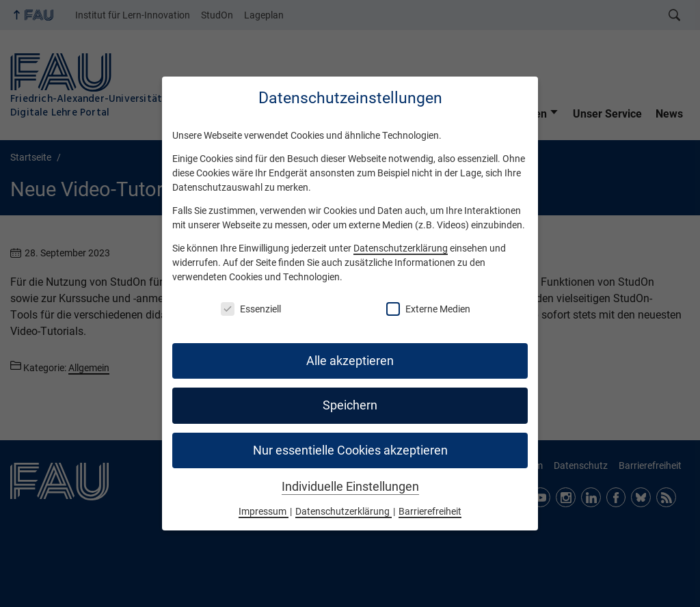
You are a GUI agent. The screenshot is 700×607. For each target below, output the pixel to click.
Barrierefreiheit (430, 511)
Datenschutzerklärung (401, 248)
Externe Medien (428, 309)
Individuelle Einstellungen (350, 487)
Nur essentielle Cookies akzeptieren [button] (350, 450)
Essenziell (251, 309)
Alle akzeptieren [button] (350, 361)
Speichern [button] (350, 405)
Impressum (264, 511)
